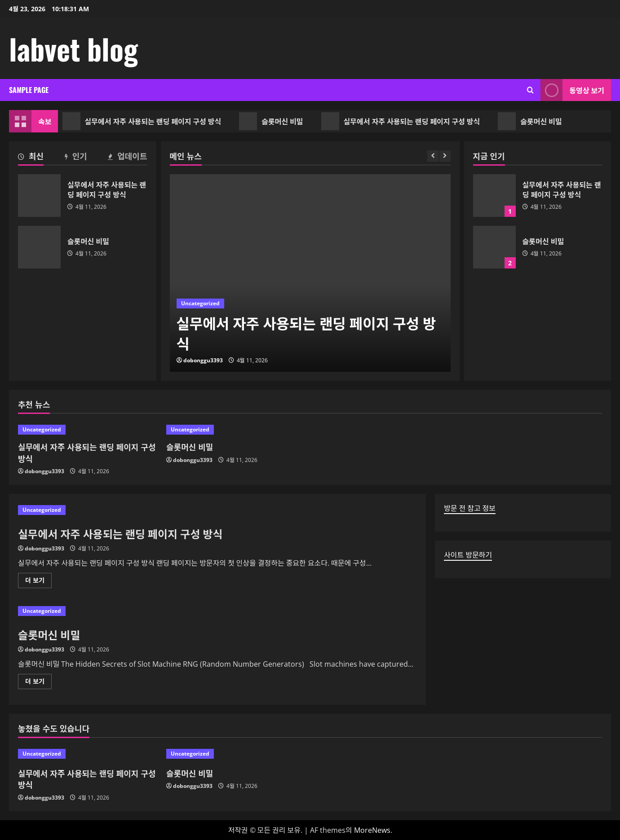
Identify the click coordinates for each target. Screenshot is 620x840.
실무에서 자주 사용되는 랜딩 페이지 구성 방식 (144, 121)
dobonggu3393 (203, 360)
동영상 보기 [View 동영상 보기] (572, 90)
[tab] (31, 158)
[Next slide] (445, 156)
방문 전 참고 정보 (470, 508)
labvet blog (73, 48)
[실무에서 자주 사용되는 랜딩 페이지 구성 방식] (310, 273)
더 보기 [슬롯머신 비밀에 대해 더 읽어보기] (38, 683)
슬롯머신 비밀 (273, 121)
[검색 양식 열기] (530, 90)
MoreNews (372, 830)
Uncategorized (200, 303)
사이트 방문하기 (468, 555)
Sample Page (29, 90)
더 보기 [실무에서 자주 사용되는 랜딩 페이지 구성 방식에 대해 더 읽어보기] (38, 582)
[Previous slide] (433, 156)
